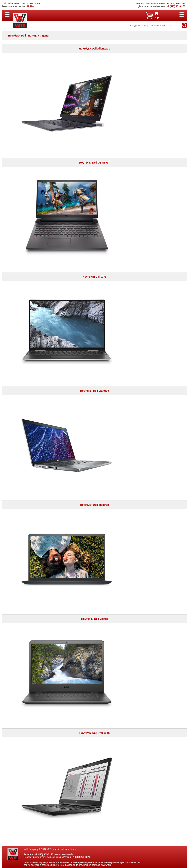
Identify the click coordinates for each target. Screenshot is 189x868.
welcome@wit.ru (69, 849)
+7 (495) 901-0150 (44, 854)
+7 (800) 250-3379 (81, 857)
